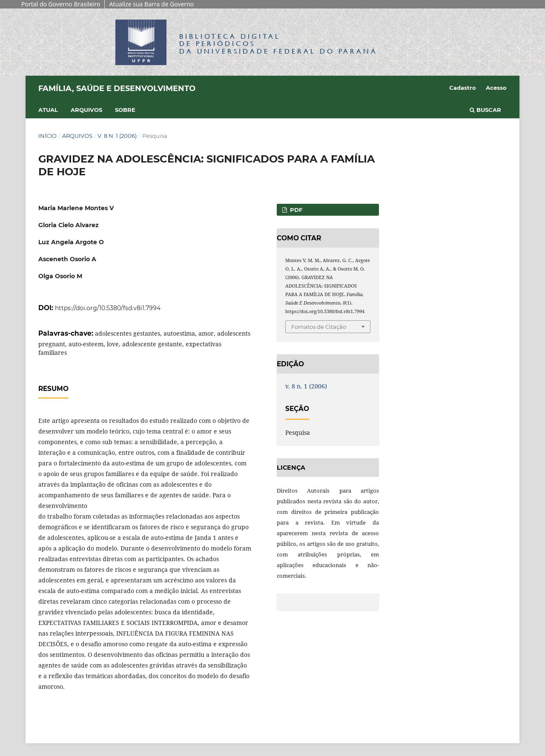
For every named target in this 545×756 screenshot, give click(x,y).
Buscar (485, 110)
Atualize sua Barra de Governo (151, 4)
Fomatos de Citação (319, 327)
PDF (295, 210)
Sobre (125, 110)
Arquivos (86, 110)
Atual (48, 110)
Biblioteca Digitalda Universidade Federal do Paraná (278, 44)
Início (47, 136)
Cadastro (463, 88)
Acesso (496, 88)
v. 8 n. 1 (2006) (117, 136)
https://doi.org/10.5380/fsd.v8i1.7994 (108, 308)
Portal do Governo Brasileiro (61, 4)
